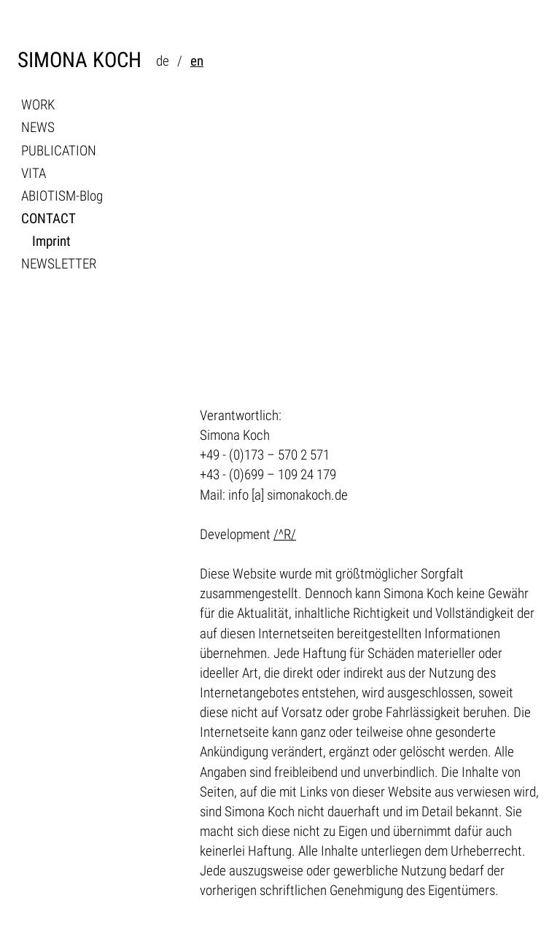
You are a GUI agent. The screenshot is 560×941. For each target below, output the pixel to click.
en (197, 61)
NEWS (38, 127)
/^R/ (285, 534)
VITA (34, 173)
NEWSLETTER (59, 264)
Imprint (51, 241)
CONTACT (48, 218)
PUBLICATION (59, 151)
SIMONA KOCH (79, 60)
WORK (38, 105)
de (163, 61)
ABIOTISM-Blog (62, 196)
